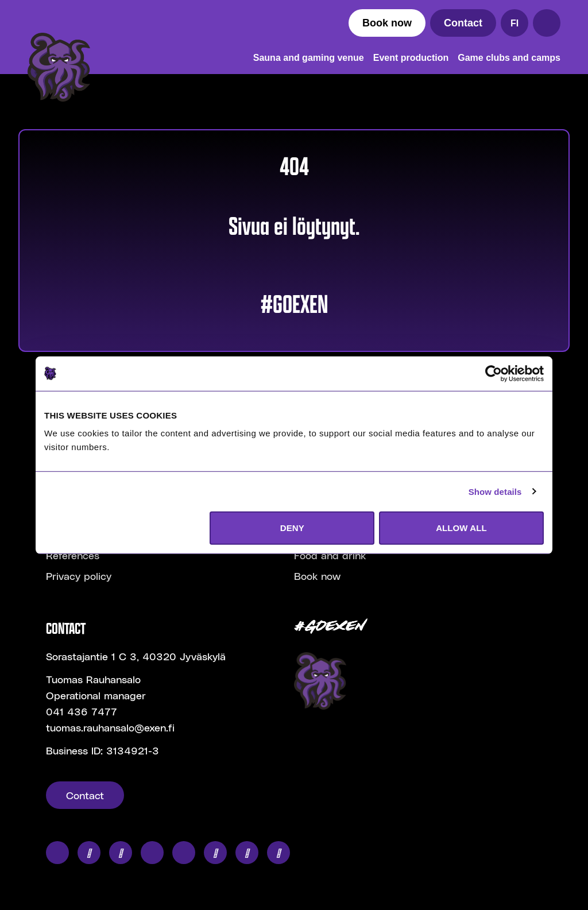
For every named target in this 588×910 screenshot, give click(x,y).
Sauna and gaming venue (309, 58)
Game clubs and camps (509, 58)
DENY (292, 528)
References (73, 555)
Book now (387, 23)
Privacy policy (79, 576)
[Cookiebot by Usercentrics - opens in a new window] (494, 373)
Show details (495, 491)
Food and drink (330, 555)
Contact (463, 23)
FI (514, 23)
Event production (411, 58)
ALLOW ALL (461, 528)
